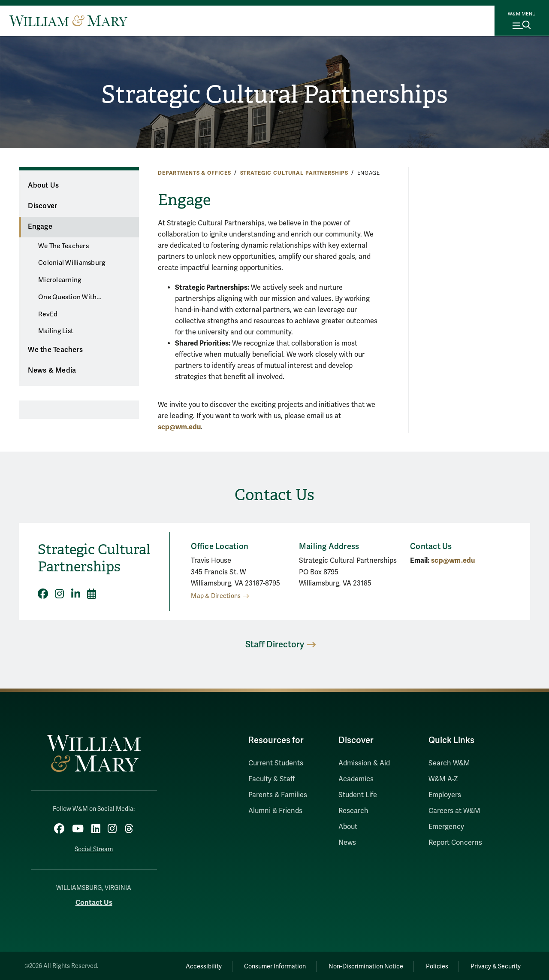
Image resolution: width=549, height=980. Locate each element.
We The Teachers (63, 246)
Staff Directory (275, 645)
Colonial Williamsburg (72, 263)
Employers (445, 795)
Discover (42, 206)
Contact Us (94, 902)
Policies (433, 965)
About (348, 827)
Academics (356, 779)
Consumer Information (266, 965)
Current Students (276, 763)
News (347, 843)
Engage (40, 227)
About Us (43, 185)
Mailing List (56, 331)
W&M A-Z (443, 779)
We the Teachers (55, 350)
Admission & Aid (364, 763)
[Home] (68, 21)
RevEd (48, 314)
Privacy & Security (495, 965)
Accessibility (192, 965)
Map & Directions (216, 596)
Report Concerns (455, 843)
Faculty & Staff (271, 779)
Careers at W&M (454, 811)
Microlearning (60, 280)
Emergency (446, 827)
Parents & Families (278, 795)
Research (353, 811)
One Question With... (69, 297)
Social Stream (94, 848)
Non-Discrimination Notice (359, 965)
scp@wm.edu (179, 427)
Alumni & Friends (275, 811)
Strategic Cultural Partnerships (275, 95)
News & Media (52, 370)
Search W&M (449, 763)
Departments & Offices (195, 173)
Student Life (358, 795)
